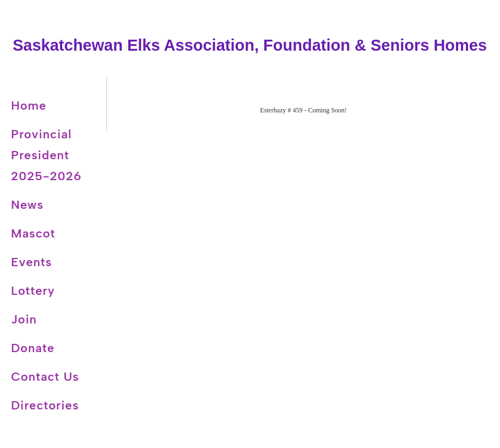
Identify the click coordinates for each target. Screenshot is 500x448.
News (27, 205)
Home (29, 106)
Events (31, 262)
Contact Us (45, 377)
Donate (33, 348)
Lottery (33, 291)
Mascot (33, 233)
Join (24, 319)
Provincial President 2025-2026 (46, 155)
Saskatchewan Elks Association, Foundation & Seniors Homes (250, 45)
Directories (45, 405)
